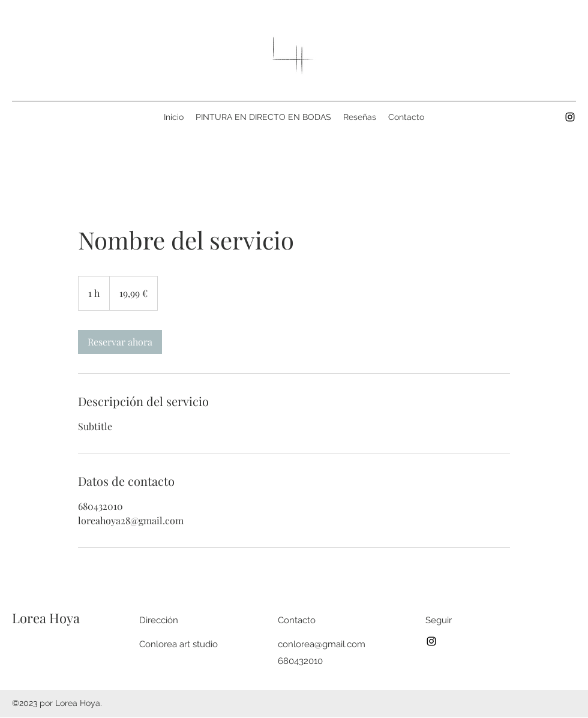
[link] (120, 342)
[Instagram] (570, 117)
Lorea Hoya (46, 618)
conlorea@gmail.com (322, 644)
